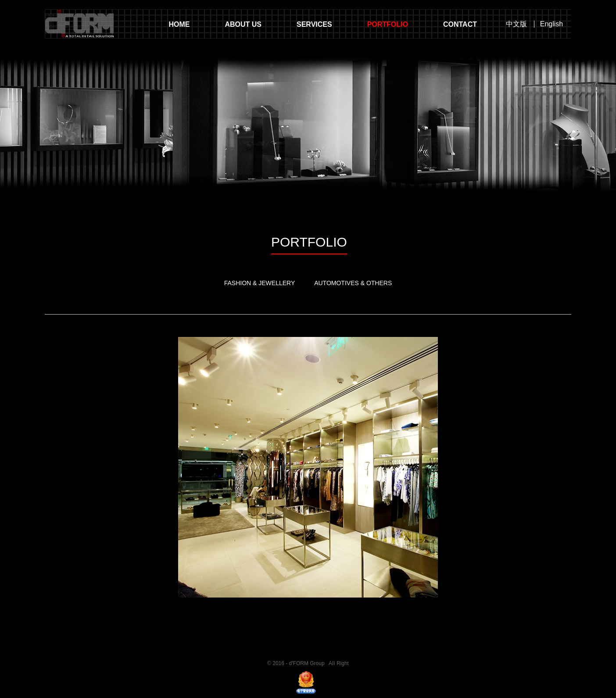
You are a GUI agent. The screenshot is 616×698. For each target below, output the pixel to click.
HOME (179, 24)
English (552, 24)
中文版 (516, 24)
